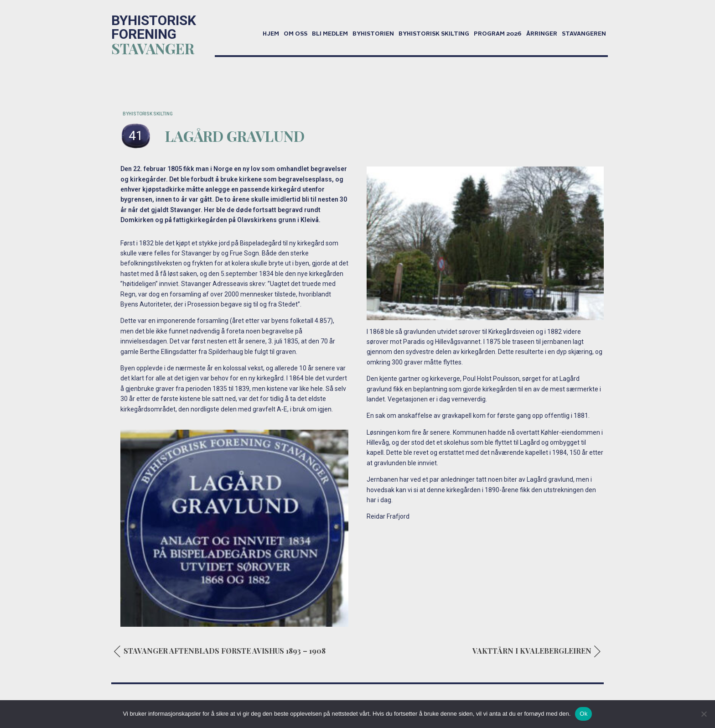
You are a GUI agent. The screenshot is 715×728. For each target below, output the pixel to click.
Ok (583, 714)
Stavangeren (584, 34)
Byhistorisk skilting (434, 34)
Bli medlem (330, 34)
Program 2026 (498, 34)
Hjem (271, 34)
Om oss (295, 34)
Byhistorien (373, 34)
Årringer (542, 34)
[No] (704, 714)
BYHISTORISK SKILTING (148, 114)
